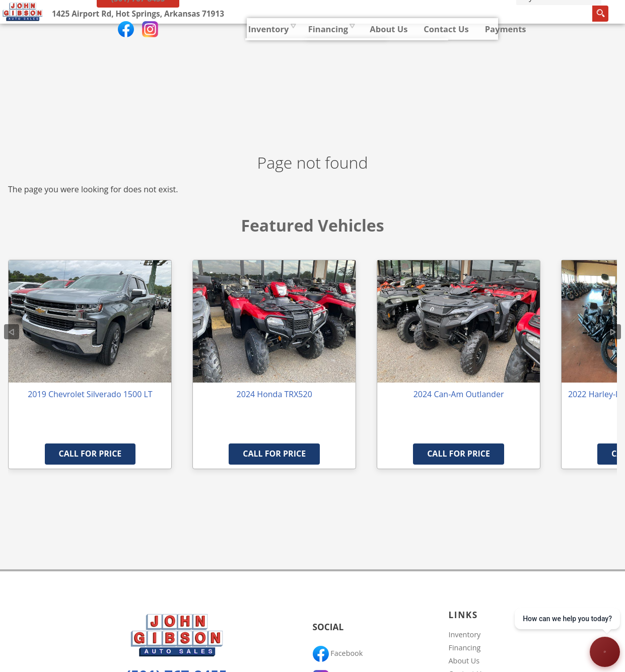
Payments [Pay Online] (415, 43)
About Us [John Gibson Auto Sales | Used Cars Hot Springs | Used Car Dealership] (298, 43)
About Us (464, 661)
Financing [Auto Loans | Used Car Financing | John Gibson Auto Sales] (236, 43)
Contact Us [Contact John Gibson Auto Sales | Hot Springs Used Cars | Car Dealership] (355, 43)
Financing (465, 648)
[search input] (470, 45)
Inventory (177, 43)
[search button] (507, 45)
